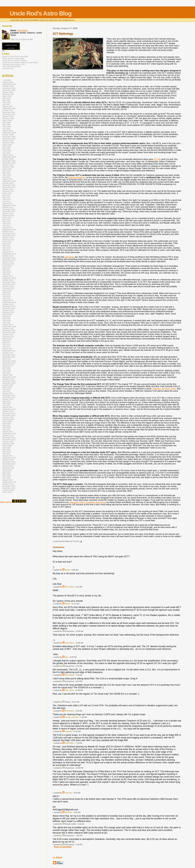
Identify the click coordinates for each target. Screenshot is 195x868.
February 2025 (8, 468)
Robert (68, 570)
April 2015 (7, 292)
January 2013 (8, 238)
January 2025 (8, 466)
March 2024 (7, 446)
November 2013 (9, 258)
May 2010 (6, 173)
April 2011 (7, 195)
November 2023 (9, 438)
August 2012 (8, 228)
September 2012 (9, 230)
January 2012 (8, 213)
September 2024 (9, 458)
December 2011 (9, 211)
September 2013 (9, 254)
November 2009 (9, 161)
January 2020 (8, 365)
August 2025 (8, 480)
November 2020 (9, 381)
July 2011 (6, 201)
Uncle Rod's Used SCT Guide (14, 60)
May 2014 (6, 270)
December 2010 (9, 187)
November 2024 (9, 462)
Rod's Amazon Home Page (13, 58)
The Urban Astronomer (12, 67)
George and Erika (72, 717)
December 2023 (9, 440)
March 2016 (7, 314)
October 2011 (8, 207)
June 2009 (7, 151)
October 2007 (8, 110)
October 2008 (8, 135)
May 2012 (6, 222)
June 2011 (7, 199)
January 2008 (8, 116)
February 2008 (8, 119)
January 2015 (8, 286)
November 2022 (9, 413)
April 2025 (7, 472)
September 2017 (9, 351)
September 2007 (9, 108)
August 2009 (8, 155)
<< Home (57, 857)
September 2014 (9, 278)
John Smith (69, 690)
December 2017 (9, 357)
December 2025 (9, 488)
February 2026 (8, 490)
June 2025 (7, 476)
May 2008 (6, 125)
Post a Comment (63, 847)
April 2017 (7, 341)
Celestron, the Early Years (164, 389)
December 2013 (9, 260)
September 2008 (9, 133)
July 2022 (6, 405)
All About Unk (8, 69)
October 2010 (8, 183)
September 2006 (9, 84)
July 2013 (6, 250)
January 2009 (8, 141)
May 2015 (6, 294)
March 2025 (7, 470)
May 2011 (6, 197)
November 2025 (9, 486)
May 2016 (6, 318)
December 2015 (9, 308)
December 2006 (9, 90)
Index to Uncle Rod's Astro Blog (15, 56)
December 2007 (9, 114)
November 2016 (9, 331)
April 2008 (7, 123)
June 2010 (7, 175)
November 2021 (9, 395)
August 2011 (8, 203)
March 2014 (7, 266)
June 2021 (7, 389)
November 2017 (9, 355)
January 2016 (8, 310)
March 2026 (7, 492)
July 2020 (6, 373)
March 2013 (7, 242)
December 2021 (9, 397)
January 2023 (8, 417)
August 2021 (8, 393)
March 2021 (7, 387)
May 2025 (6, 474)
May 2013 (6, 246)
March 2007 (7, 96)
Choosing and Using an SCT (14, 64)
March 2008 (7, 121)
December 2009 (9, 163)
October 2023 (8, 436)
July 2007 (6, 104)
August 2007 (8, 106)
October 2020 (8, 379)
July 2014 (6, 274)
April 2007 (7, 98)
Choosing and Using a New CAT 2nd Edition (20, 62)
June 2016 (7, 320)
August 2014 (8, 276)
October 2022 (8, 411)
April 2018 (7, 359)
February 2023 (8, 419)
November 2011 (9, 209)
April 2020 (7, 367)
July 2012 (6, 226)
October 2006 (8, 86)
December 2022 (9, 415)
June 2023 (7, 427)
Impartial (68, 731)
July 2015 (6, 298)
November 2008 (9, 137)
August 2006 (8, 82)
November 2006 (9, 88)
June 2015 (7, 296)
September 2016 (9, 327)
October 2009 (8, 159)
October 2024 (8, 460)
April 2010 (7, 171)
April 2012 (7, 219)
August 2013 (8, 252)
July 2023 (6, 430)
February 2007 (8, 94)
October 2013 (8, 256)
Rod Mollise (70, 587)
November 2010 (9, 185)
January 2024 (8, 442)
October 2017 (8, 353)
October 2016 (8, 329)
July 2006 (7, 80)
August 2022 (8, 407)
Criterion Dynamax (77, 177)
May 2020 (6, 369)
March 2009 (7, 145)
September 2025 (9, 482)
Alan (67, 657)
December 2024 (9, 464)
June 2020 (7, 371)
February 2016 (8, 312)
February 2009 (8, 143)
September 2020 (9, 377)
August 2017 (8, 349)
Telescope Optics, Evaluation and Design (88, 502)
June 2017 (7, 345)
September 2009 (9, 157)
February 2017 (8, 337)
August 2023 (8, 432)
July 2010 (6, 177)
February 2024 (8, 444)
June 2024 (7, 452)
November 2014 (9, 282)
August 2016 (8, 325)
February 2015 (8, 288)
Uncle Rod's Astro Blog (41, 13)
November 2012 (9, 234)
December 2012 (9, 236)
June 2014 (7, 272)
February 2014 (8, 264)
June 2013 (7, 248)
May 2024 (6, 450)
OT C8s (157, 159)
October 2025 (8, 484)
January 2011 (8, 189)
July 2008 (6, 129)
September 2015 (9, 302)
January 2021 (8, 385)
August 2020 (8, 375)
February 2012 (8, 215)
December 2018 (9, 361)
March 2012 (7, 217)
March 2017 (7, 339)
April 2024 (7, 448)
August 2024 (8, 456)
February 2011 (8, 191)
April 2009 (7, 147)
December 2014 (9, 284)
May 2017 (6, 343)
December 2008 (9, 139)
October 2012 (8, 232)
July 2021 (6, 391)
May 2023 (6, 425)
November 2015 (9, 306)
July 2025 (6, 478)
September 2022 (9, 409)
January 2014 (8, 262)
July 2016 (6, 322)
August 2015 (8, 300)
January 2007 (8, 92)
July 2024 (6, 454)
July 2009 (6, 153)
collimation (70, 257)
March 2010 (7, 169)
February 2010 (8, 167)
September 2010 (9, 181)
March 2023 (7, 421)
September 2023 (9, 434)
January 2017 (8, 335)
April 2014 (7, 268)
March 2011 (7, 193)
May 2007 (6, 100)
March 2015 (7, 290)
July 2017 (6, 347)
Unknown (69, 793)
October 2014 (8, 280)
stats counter (6, 502)
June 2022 (7, 403)
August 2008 (8, 131)
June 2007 (7, 102)
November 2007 (9, 112)
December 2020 (9, 383)
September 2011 (9, 205)
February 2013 (8, 240)
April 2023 (7, 423)
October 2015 (8, 304)
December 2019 (9, 363)
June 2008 (7, 127)
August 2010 (8, 179)
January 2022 (8, 399)
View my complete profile (22, 39)
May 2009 (6, 149)
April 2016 (7, 316)
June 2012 (7, 224)
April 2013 (7, 244)
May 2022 (6, 401)
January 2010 (8, 165)
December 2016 (9, 333)
